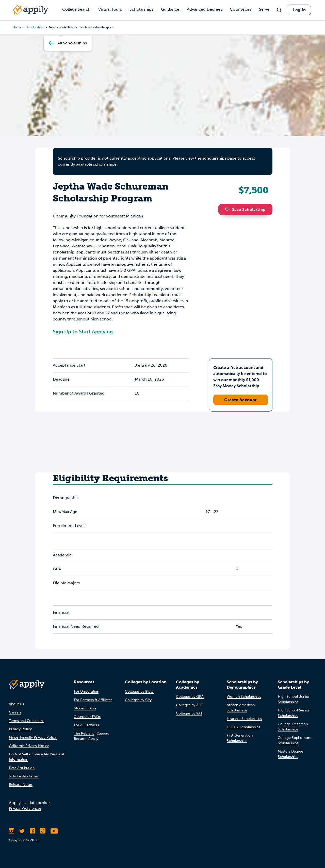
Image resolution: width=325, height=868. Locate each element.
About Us (16, 704)
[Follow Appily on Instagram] (12, 831)
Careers (15, 712)
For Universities (86, 692)
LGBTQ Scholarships (243, 727)
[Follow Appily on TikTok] (43, 831)
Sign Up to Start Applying (83, 332)
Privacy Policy (20, 729)
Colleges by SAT (189, 713)
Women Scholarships (244, 697)
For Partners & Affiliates (93, 700)
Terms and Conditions (27, 721)
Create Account (241, 400)
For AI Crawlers (86, 725)
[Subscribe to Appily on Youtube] (54, 831)
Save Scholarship (245, 209)
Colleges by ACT (190, 705)
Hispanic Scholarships (244, 719)
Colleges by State (139, 692)
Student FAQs (85, 708)
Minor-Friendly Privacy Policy (33, 737)
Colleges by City (138, 700)
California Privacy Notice (29, 746)
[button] (229, 209)
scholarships (214, 158)
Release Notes (21, 785)
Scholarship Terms (24, 776)
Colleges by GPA (190, 697)
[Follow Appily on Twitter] (22, 831)
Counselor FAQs (87, 717)
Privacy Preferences (25, 809)
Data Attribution (22, 768)
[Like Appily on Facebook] (32, 831)
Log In (299, 10)
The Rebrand (84, 733)
